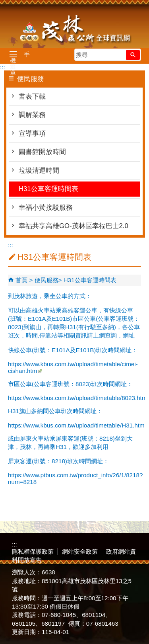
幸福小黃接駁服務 (46, 208)
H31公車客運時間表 (48, 189)
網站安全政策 (80, 551)
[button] (133, 55)
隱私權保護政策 (33, 551)
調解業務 (32, 115)
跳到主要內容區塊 (4, 4)
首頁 (21, 280)
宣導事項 (32, 134)
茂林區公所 (75, 30)
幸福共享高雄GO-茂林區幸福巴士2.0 (74, 226)
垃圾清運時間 (39, 171)
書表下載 (32, 97)
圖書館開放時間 (42, 152)
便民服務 (46, 280)
